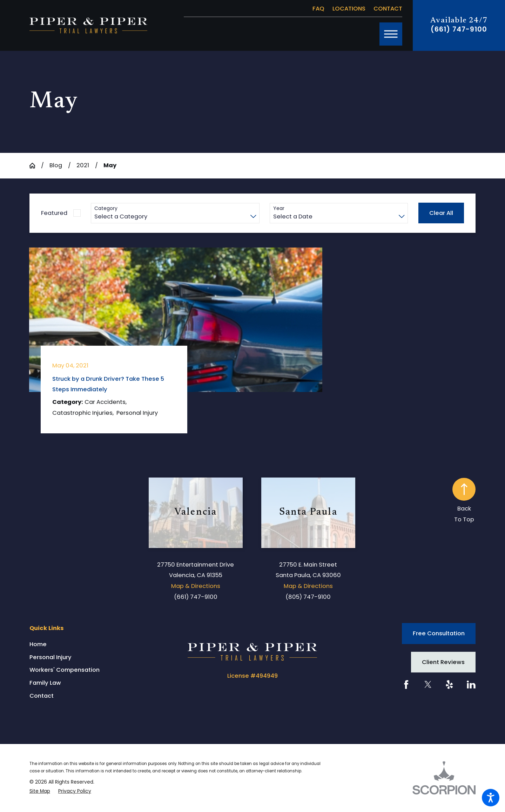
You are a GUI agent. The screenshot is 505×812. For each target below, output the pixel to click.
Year (279, 208)
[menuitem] (89, 644)
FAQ (318, 9)
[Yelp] (449, 685)
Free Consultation (439, 633)
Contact (388, 9)
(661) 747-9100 (459, 29)
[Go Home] (35, 165)
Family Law (45, 683)
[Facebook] (406, 685)
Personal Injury (50, 657)
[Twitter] (428, 685)
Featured (54, 213)
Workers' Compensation (65, 670)
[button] (491, 798)
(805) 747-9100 (308, 597)
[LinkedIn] (471, 685)
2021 (83, 165)
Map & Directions (196, 586)
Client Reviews (443, 662)
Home (38, 644)
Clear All (441, 213)
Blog (56, 165)
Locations (349, 9)
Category (106, 208)
